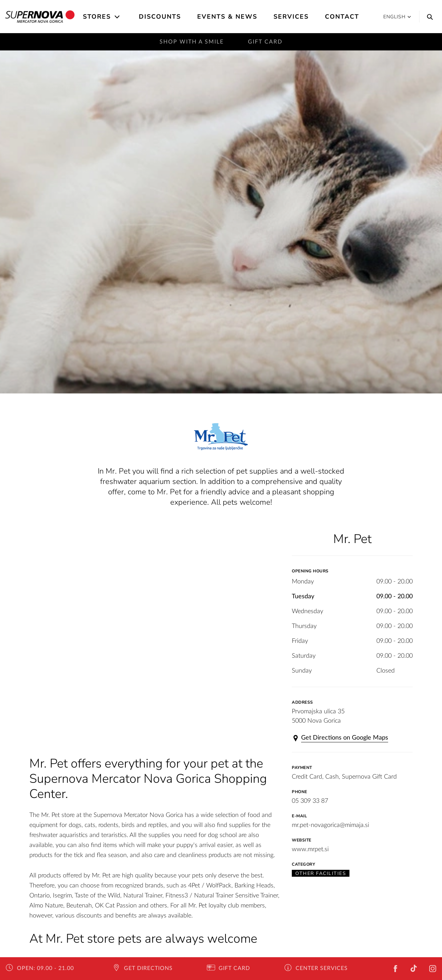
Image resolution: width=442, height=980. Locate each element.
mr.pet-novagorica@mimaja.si (330, 825)
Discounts (160, 17)
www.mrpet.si (310, 849)
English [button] (397, 17)
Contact (342, 17)
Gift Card (265, 42)
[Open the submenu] (118, 17)
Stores (97, 17)
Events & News (227, 17)
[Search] (428, 17)
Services (291, 17)
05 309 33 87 (310, 801)
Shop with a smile (192, 42)
